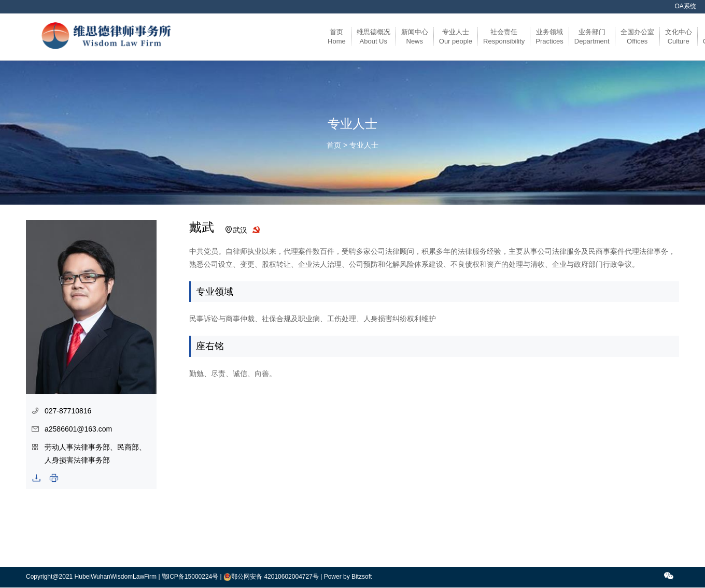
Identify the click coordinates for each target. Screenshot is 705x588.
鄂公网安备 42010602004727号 (275, 577)
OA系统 (686, 6)
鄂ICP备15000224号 (190, 577)
